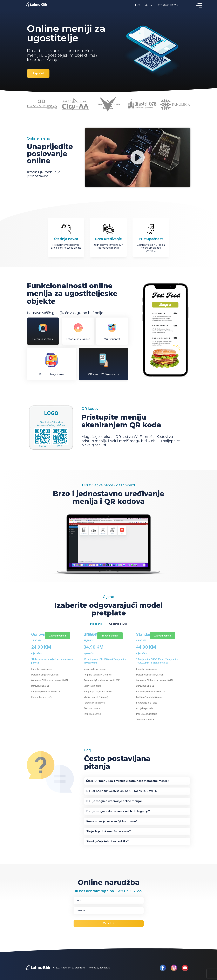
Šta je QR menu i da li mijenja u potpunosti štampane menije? (128, 781)
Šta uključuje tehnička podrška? (107, 841)
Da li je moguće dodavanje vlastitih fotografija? (118, 811)
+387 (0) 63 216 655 (167, 5)
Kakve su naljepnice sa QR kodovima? (112, 821)
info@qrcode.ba (142, 5)
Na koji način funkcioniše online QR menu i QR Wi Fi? (122, 791)
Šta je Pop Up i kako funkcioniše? (108, 831)
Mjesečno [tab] (96, 624)
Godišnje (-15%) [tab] (118, 624)
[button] (138, 157)
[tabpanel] (109, 679)
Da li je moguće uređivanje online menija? (114, 801)
